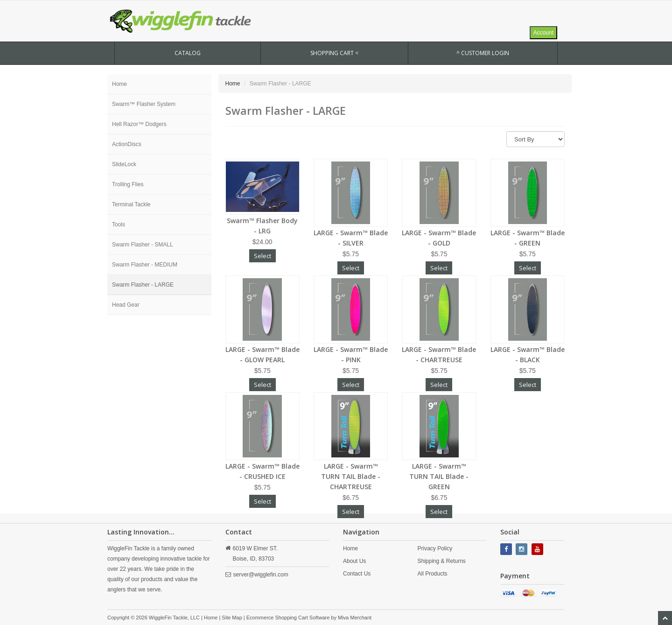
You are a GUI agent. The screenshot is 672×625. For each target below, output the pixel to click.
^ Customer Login (483, 53)
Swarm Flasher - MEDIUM (145, 265)
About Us (354, 561)
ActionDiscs (127, 144)
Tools (119, 225)
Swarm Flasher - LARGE (143, 285)
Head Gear (126, 305)
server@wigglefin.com (261, 575)
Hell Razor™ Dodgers (139, 124)
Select (262, 256)
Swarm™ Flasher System (144, 104)
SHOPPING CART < (334, 53)
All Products (432, 574)
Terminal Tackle (131, 204)
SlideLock (124, 164)
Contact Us (357, 574)
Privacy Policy (435, 548)
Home (119, 84)
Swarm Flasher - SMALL (143, 245)
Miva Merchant (355, 618)
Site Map (232, 618)
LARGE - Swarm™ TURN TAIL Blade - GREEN (439, 476)
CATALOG (188, 53)
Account (543, 33)
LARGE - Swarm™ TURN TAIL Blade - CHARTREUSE (351, 476)
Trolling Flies (128, 184)
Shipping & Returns (441, 561)
